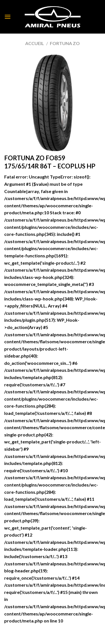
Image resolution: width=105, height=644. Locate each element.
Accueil (35, 43)
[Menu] (8, 17)
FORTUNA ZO (65, 43)
